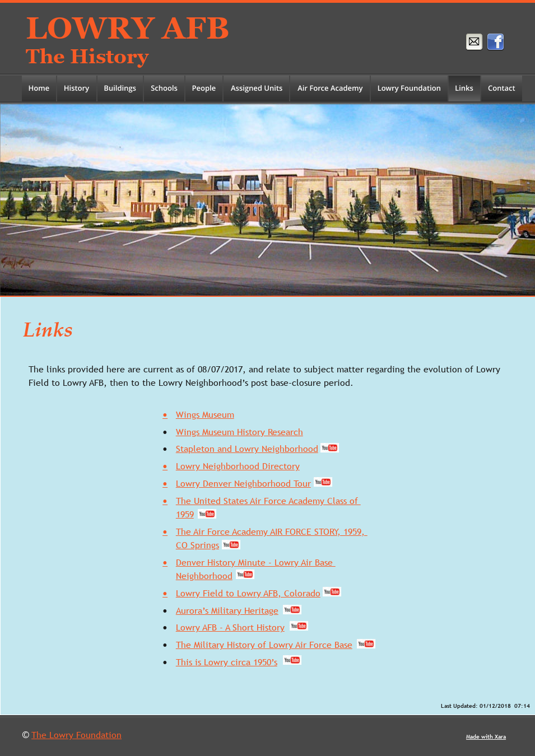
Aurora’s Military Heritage (227, 610)
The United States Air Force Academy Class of (268, 501)
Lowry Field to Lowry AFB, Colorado (248, 593)
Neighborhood (204, 576)
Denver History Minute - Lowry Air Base (256, 562)
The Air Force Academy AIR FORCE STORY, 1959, (272, 531)
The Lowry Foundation (76, 735)
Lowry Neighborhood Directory (238, 466)
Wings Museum (205, 414)
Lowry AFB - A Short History (230, 627)
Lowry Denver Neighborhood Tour (243, 483)
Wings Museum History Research (239, 432)
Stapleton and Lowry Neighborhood (247, 449)
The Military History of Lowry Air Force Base (264, 645)
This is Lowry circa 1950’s (227, 662)
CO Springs (197, 545)
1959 (185, 514)
